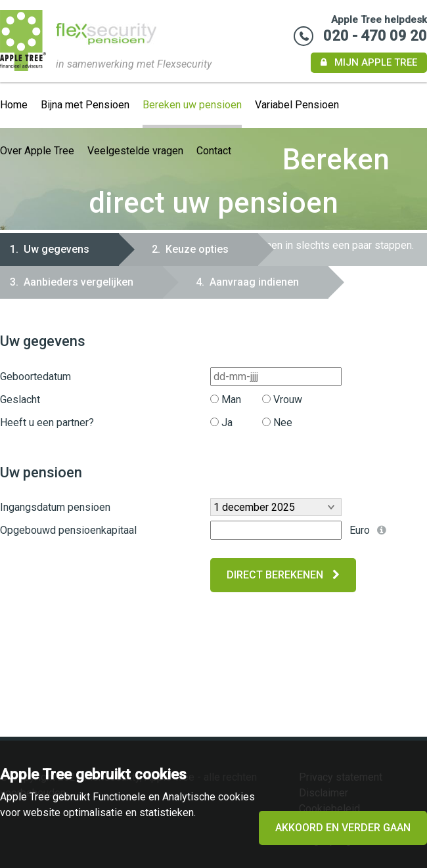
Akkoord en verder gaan (343, 828)
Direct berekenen (283, 575)
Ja (221, 423)
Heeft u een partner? (47, 423)
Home (14, 105)
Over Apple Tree (37, 151)
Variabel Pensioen (297, 105)
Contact (214, 151)
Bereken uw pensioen (192, 105)
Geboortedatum (35, 377)
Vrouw (282, 400)
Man (226, 400)
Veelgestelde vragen (135, 151)
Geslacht (20, 400)
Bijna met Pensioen (85, 105)
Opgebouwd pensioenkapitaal (68, 530)
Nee (277, 423)
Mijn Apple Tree (369, 62)
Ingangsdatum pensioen (55, 507)
